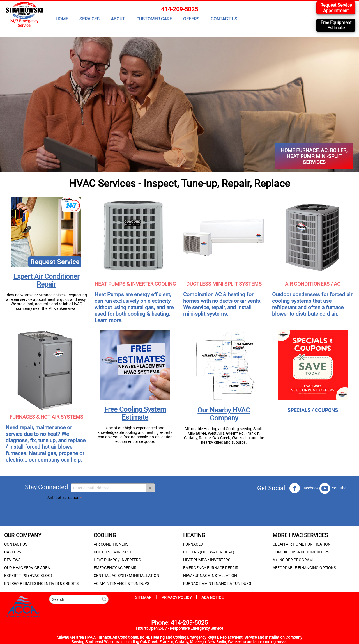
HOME (62, 19)
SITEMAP (143, 597)
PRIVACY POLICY (177, 597)
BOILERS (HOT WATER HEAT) (209, 552)
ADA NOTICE (212, 597)
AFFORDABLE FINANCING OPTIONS (304, 568)
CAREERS (13, 552)
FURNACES (193, 544)
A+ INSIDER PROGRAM (293, 560)
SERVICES (89, 19)
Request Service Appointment (336, 8)
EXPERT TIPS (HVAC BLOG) (28, 576)
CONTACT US (224, 19)
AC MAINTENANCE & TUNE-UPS (121, 583)
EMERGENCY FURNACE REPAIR (211, 568)
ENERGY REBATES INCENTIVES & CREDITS (41, 583)
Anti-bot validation (63, 498)
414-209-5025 (179, 9)
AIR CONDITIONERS (111, 544)
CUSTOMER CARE (154, 19)
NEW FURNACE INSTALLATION (210, 576)
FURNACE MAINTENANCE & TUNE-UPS (217, 583)
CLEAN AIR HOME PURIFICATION (302, 544)
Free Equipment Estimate (336, 25)
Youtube (333, 488)
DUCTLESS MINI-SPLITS (115, 552)
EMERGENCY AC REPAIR (115, 568)
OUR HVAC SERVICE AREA (27, 568)
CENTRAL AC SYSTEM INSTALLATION (126, 576)
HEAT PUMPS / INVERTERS (117, 560)
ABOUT (118, 19)
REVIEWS (12, 560)
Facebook (304, 488)
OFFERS (191, 19)
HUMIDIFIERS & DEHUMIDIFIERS (301, 552)
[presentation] (90, 512)
